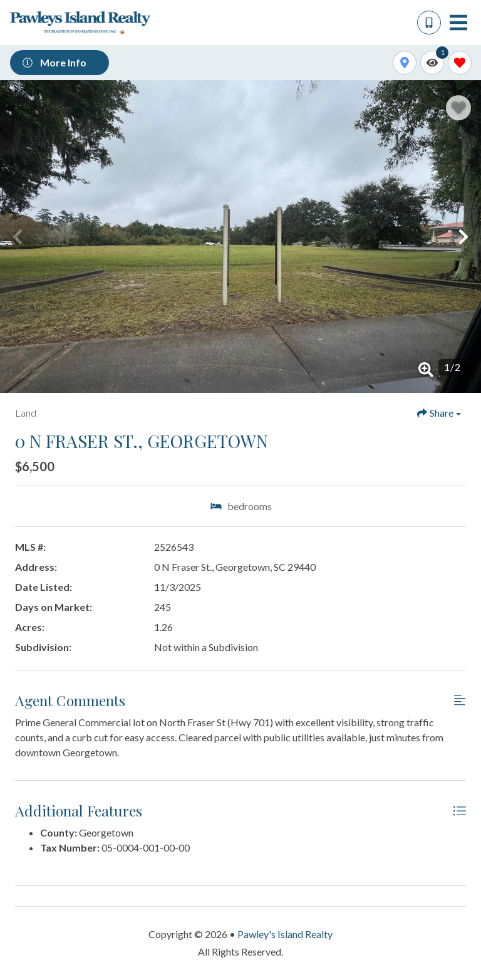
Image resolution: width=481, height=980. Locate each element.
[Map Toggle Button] (405, 63)
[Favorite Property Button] (458, 108)
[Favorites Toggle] (460, 63)
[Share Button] (439, 413)
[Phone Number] (429, 23)
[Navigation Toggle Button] (458, 23)
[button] (18, 237)
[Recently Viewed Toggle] (432, 63)
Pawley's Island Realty (285, 934)
